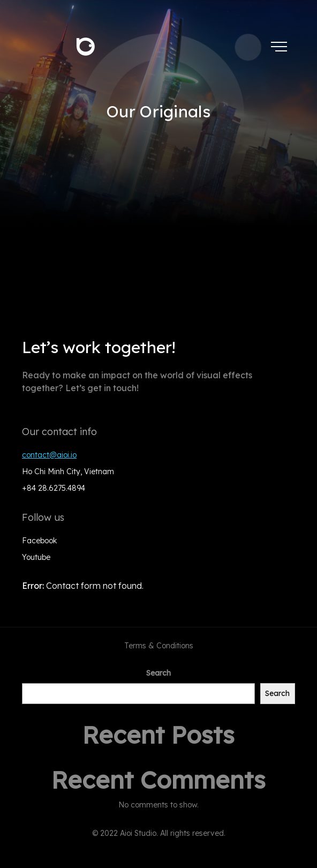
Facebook (39, 541)
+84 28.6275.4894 (54, 488)
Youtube (36, 557)
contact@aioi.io (49, 455)
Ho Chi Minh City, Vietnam (68, 472)
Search (159, 673)
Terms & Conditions (159, 646)
